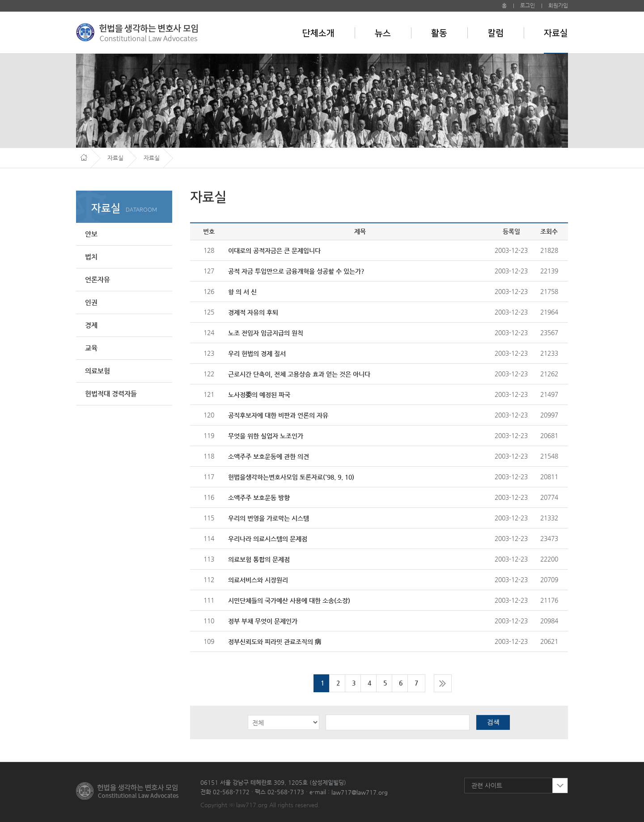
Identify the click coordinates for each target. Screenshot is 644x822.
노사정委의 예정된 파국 (259, 395)
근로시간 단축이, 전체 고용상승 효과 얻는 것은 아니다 (299, 374)
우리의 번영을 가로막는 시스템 (269, 518)
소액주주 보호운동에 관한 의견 (269, 456)
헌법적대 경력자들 (111, 394)
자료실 (556, 33)
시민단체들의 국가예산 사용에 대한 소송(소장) (289, 601)
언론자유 (97, 279)
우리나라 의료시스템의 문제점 (268, 539)
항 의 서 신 (242, 292)
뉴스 (383, 33)
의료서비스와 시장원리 (258, 580)
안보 (91, 234)
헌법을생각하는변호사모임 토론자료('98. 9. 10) (291, 477)
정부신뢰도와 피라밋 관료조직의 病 (275, 642)
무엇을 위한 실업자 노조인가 (266, 436)
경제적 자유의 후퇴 (253, 312)
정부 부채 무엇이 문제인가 (263, 621)
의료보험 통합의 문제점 (259, 559)
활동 (439, 33)
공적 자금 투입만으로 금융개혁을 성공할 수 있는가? (296, 271)
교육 (91, 348)
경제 (91, 325)
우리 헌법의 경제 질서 (257, 354)
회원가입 (558, 5)
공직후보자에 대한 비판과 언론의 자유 (278, 415)
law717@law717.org (360, 792)
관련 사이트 (487, 785)
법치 (91, 257)
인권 (91, 302)
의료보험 (97, 371)
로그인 (527, 5)
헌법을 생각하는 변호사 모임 (137, 32)
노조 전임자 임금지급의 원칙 (266, 333)
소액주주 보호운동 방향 (259, 498)
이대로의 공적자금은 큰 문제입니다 (274, 251)
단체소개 (318, 33)
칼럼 (496, 33)
